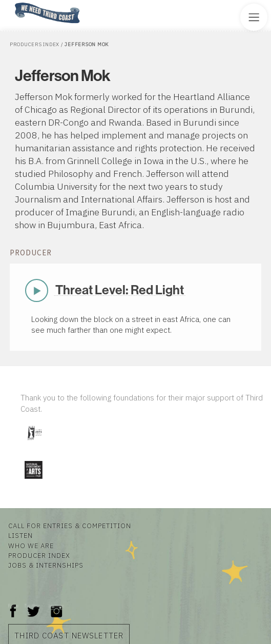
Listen (20, 536)
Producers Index (35, 44)
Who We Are (31, 546)
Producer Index (39, 556)
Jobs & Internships (46, 565)
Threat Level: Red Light (120, 290)
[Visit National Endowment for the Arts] (33, 481)
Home (12, 3)
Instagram (56, 606)
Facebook (13, 606)
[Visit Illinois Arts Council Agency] (34, 444)
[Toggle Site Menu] (254, 17)
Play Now (37, 290)
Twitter (33, 606)
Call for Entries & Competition (70, 526)
